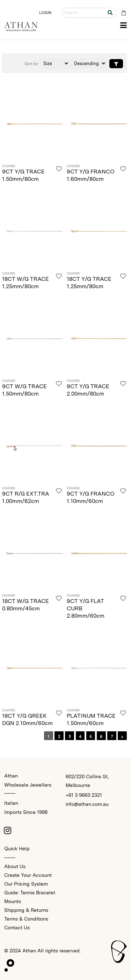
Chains (9, 166)
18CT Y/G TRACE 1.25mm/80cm (89, 283)
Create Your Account (28, 875)
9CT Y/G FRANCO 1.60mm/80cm (91, 175)
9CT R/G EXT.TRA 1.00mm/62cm (26, 497)
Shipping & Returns (26, 910)
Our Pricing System (26, 884)
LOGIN (45, 13)
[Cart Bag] (123, 13)
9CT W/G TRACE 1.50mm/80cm (24, 390)
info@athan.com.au (87, 804)
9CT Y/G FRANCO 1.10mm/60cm (91, 497)
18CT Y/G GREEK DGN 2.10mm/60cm (27, 719)
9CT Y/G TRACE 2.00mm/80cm (88, 390)
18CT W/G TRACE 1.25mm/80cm (26, 283)
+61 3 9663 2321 (84, 795)
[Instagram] (8, 830)
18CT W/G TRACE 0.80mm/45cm (26, 605)
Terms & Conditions (26, 919)
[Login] (59, 174)
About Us (15, 866)
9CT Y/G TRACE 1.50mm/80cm (23, 175)
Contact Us (17, 928)
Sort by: (32, 64)
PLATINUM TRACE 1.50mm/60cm (91, 719)
